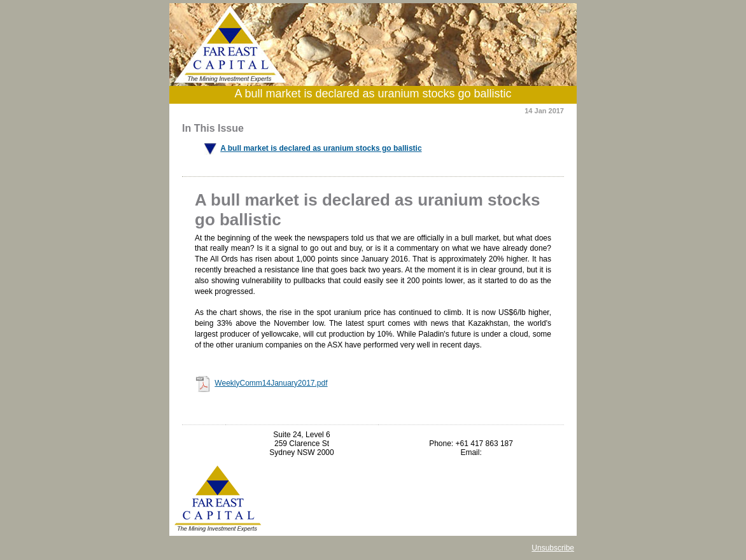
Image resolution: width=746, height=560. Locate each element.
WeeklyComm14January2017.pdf (271, 383)
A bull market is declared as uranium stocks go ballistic (321, 148)
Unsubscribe (553, 548)
